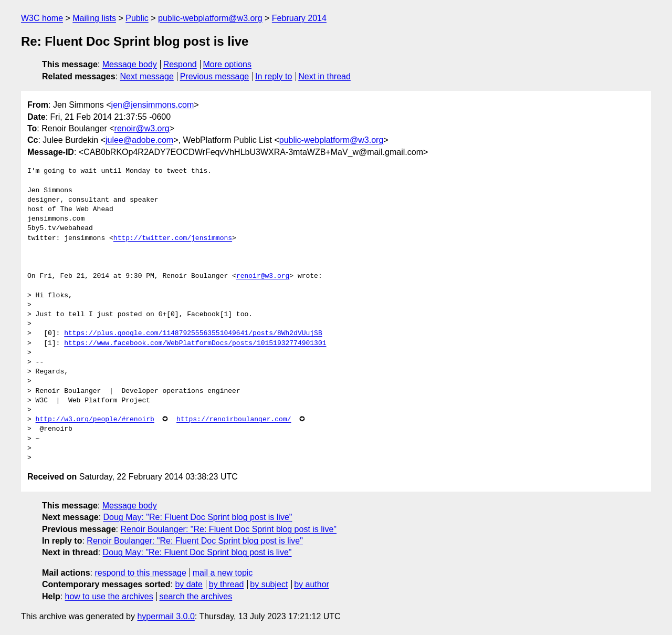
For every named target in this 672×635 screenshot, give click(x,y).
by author (312, 584)
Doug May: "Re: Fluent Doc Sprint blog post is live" (198, 517)
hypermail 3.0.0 (166, 616)
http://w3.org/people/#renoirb (95, 420)
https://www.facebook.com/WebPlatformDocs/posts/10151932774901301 (195, 343)
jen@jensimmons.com (153, 105)
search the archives (196, 596)
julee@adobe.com (139, 140)
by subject (269, 584)
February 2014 (299, 18)
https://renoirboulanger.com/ (234, 420)
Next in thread (324, 76)
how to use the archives (109, 596)
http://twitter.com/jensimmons (173, 238)
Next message (147, 76)
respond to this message (140, 573)
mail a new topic (223, 573)
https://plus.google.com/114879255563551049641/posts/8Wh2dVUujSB (193, 334)
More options (228, 64)
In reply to (274, 76)
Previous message (215, 76)
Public (137, 18)
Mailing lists (94, 18)
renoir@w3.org (142, 128)
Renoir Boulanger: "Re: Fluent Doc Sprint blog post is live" (228, 529)
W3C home (42, 18)
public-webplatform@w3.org (210, 18)
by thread (227, 584)
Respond (180, 64)
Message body (130, 64)
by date (188, 584)
